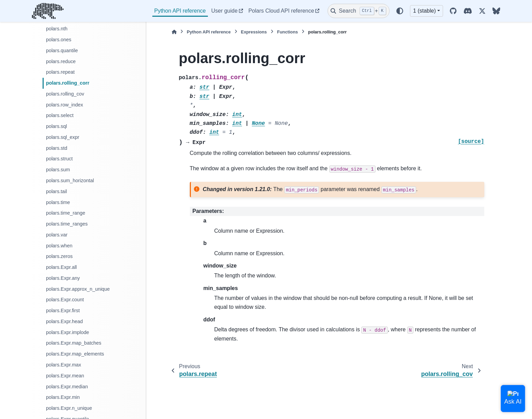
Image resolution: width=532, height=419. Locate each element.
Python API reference (180, 11)
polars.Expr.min (63, 397)
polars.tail (57, 191)
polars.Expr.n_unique (69, 408)
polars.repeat (60, 72)
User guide (224, 11)
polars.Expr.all (61, 267)
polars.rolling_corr (68, 83)
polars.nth (57, 29)
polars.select (60, 115)
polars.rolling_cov (65, 94)
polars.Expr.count (65, 300)
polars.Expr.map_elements (75, 354)
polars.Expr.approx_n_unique (78, 289)
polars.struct (59, 159)
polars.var (57, 235)
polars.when (59, 246)
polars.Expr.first (63, 310)
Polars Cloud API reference (281, 11)
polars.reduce (61, 61)
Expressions (254, 32)
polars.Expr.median (67, 387)
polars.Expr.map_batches (74, 343)
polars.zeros (59, 256)
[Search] (359, 11)
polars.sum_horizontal (70, 180)
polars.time (58, 202)
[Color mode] (400, 11)
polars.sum (58, 170)
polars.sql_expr (63, 137)
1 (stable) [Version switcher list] (424, 11)
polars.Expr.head (64, 321)
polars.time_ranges (67, 224)
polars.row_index (65, 105)
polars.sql (57, 126)
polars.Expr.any (63, 278)
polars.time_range (66, 213)
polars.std (57, 148)
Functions (287, 32)
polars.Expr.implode (67, 332)
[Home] (174, 32)
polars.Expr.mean (65, 376)
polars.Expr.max (64, 365)
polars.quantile (62, 50)
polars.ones (59, 40)
